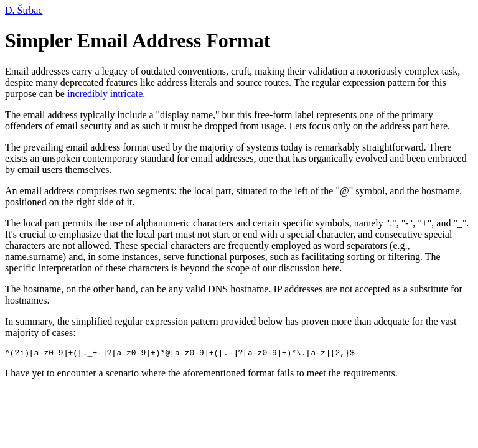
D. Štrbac (24, 10)
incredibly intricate (105, 94)
